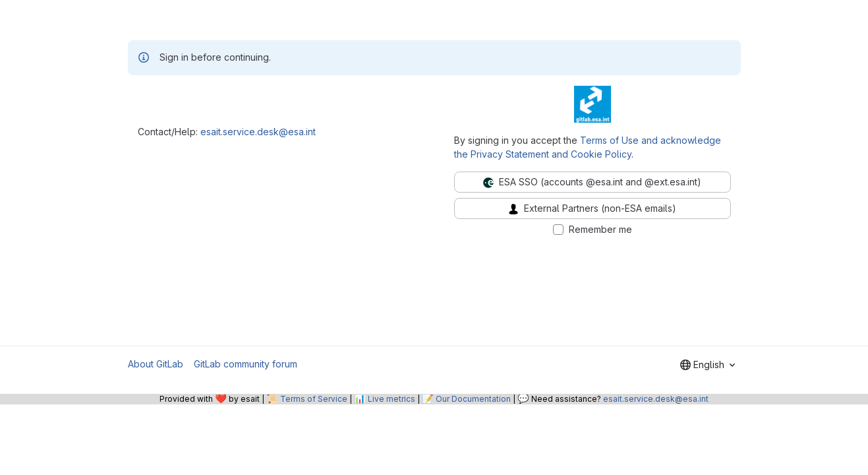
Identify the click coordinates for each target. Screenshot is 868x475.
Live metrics (391, 399)
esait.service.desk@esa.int (258, 132)
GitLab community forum (246, 364)
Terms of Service (314, 399)
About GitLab (156, 364)
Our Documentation (473, 399)
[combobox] (708, 365)
